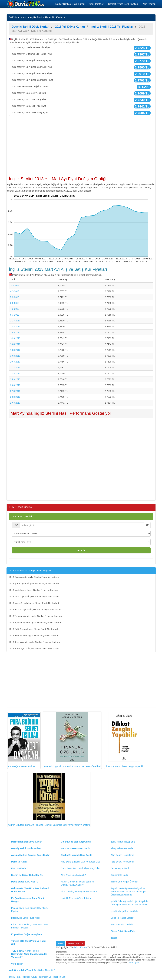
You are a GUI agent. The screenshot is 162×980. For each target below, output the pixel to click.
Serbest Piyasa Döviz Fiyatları (123, 4)
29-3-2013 (15, 403)
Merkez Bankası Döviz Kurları (70, 4)
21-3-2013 (15, 368)
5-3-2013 (15, 297)
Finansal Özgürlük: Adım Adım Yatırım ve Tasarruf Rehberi (72, 740)
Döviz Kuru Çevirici (22, 516)
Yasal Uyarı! (134, 963)
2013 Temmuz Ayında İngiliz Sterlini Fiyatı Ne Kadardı (35, 616)
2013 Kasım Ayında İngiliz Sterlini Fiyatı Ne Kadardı (34, 642)
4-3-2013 (15, 291)
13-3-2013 (15, 332)
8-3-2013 (15, 315)
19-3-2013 (15, 356)
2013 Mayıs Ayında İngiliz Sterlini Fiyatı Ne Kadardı (34, 603)
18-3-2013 (15, 350)
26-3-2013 (15, 385)
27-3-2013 (15, 391)
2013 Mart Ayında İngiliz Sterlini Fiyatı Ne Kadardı (34, 590)
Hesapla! (81, 550)
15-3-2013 (15, 344)
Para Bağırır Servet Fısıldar (24, 740)
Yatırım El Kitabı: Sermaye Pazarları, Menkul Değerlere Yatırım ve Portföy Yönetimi (49, 800)
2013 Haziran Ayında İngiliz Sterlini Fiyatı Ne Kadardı (35, 610)
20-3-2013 (15, 362)
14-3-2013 (15, 338)
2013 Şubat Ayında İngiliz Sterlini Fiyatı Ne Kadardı (34, 584)
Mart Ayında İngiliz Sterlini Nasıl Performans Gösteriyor (61, 413)
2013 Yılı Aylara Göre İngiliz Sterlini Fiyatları (31, 571)
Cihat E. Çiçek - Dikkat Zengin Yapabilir (124, 740)
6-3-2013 (15, 303)
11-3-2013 (15, 321)
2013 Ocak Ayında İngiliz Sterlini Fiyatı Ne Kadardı (34, 577)
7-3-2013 (15, 309)
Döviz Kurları (80, 947)
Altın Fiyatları (149, 4)
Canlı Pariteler (96, 4)
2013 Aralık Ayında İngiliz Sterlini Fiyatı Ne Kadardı (34, 649)
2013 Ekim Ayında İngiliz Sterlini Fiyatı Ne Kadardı (34, 636)
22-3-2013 (15, 373)
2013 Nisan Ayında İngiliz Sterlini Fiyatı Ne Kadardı (34, 597)
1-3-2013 (15, 285)
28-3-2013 (15, 397)
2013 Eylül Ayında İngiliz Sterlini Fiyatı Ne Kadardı (34, 629)
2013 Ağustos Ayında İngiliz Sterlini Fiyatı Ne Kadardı (35, 623)
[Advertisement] (81, 148)
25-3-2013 (15, 379)
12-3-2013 (15, 327)
